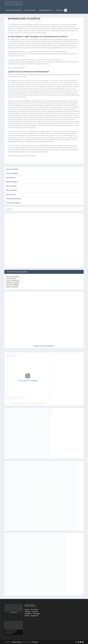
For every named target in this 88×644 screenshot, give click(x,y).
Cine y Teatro (34, 610)
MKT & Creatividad (11, 190)
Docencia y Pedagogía (12, 285)
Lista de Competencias (13, 281)
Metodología (31, 10)
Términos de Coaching (13, 277)
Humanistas (36, 614)
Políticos (27, 616)
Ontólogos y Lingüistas (13, 283)
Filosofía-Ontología (12, 182)
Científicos (28, 612)
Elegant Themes (17, 642)
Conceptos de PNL (11, 279)
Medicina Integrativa (12, 287)
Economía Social (11, 178)
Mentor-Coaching (11, 186)
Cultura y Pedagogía (12, 173)
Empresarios (34, 616)
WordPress (35, 642)
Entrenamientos (46, 10)
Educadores (28, 614)
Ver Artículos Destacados (13, 203)
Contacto (59, 10)
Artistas (27, 610)
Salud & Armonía (11, 194)
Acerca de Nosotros (14, 10)
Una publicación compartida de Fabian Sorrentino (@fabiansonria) (28, 403)
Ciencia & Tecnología (12, 169)
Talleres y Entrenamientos (14, 199)
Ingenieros (35, 612)
